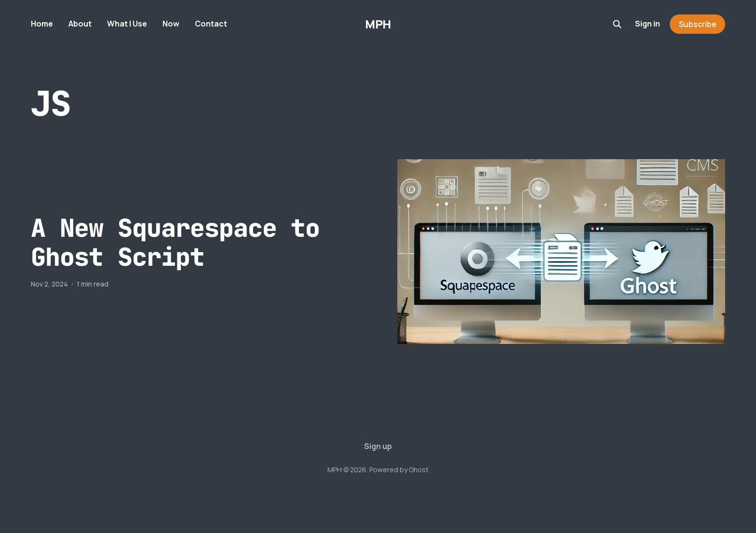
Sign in (648, 24)
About (80, 24)
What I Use (127, 24)
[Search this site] (617, 24)
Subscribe (698, 24)
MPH (378, 24)
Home (42, 24)
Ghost (419, 470)
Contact (211, 24)
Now (171, 24)
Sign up (378, 446)
